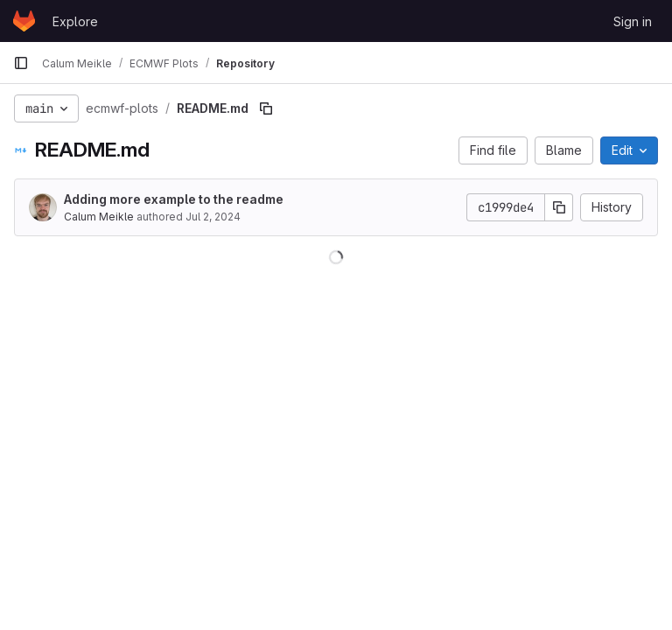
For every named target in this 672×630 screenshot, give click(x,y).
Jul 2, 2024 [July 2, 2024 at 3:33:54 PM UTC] (213, 217)
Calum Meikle (99, 217)
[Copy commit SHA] (559, 207)
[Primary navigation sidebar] (21, 63)
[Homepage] (24, 21)
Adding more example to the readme (174, 199)
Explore (75, 21)
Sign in (633, 21)
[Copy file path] (266, 108)
